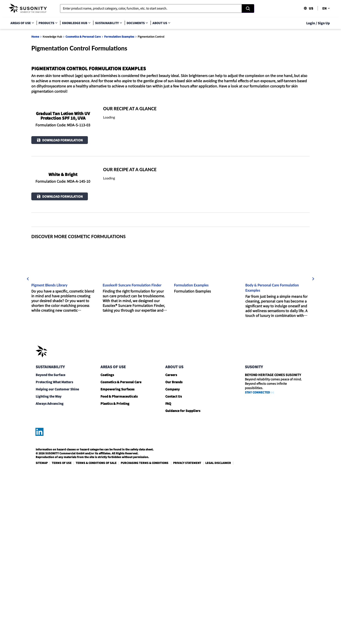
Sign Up (324, 23)
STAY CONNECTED (257, 560)
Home (35, 36)
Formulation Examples (119, 36)
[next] (313, 446)
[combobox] (157, 8)
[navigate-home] (28, 8)
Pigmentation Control (151, 36)
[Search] (248, 8)
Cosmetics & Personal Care (83, 36)
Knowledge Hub (52, 36)
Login (311, 23)
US (308, 8)
